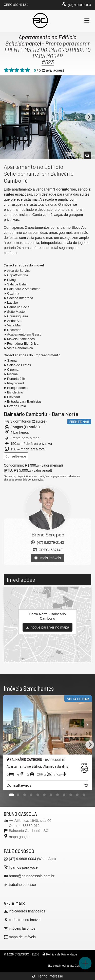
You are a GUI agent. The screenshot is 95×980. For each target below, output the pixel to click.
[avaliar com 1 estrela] (6, 70)
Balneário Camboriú (26, 414)
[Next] (89, 117)
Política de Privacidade (62, 954)
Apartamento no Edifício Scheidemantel (41, 40)
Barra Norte (65, 414)
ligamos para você (23, 867)
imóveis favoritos (22, 928)
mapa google (19, 837)
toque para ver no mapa (48, 627)
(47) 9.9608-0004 (80, 5)
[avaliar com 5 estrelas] (27, 70)
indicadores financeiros (27, 911)
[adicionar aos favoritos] (87, 786)
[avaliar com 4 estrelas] (22, 70)
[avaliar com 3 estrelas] (17, 70)
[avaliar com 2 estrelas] (12, 70)
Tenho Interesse (47, 976)
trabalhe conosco (22, 885)
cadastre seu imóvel (25, 920)
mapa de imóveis (22, 937)
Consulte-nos (16, 456)
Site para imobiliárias (60, 966)
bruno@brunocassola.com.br (32, 876)
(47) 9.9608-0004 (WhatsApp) (32, 859)
